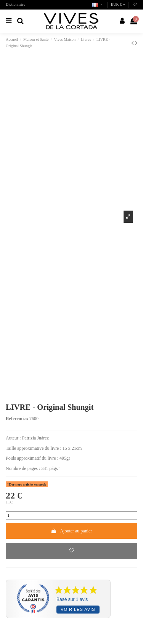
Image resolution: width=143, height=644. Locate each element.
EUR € (118, 4)
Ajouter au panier (72, 531)
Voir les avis (78, 609)
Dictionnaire (15, 4)
